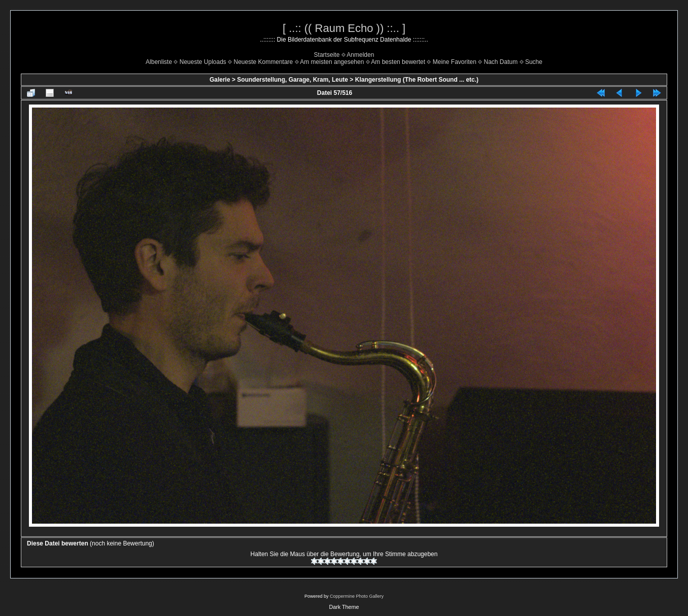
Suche (534, 62)
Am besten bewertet (398, 62)
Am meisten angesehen (332, 62)
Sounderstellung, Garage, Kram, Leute (293, 80)
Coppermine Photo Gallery (357, 596)
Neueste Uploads (203, 62)
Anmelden (360, 55)
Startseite (327, 55)
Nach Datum (501, 62)
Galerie (220, 80)
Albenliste (159, 62)
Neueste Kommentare (264, 62)
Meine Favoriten (455, 62)
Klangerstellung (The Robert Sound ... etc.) (417, 80)
